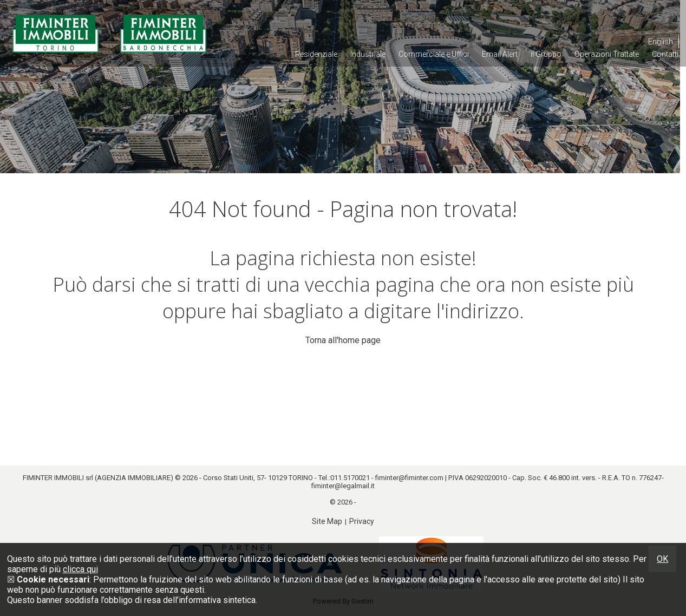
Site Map (327, 521)
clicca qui (80, 569)
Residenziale (316, 54)
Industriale (368, 54)
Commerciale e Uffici (434, 54)
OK (662, 559)
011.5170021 (350, 478)
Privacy (362, 521)
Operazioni (607, 54)
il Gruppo (546, 54)
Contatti (665, 54)
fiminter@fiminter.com (409, 478)
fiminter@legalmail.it (343, 486)
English (661, 42)
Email (500, 54)
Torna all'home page (343, 340)
